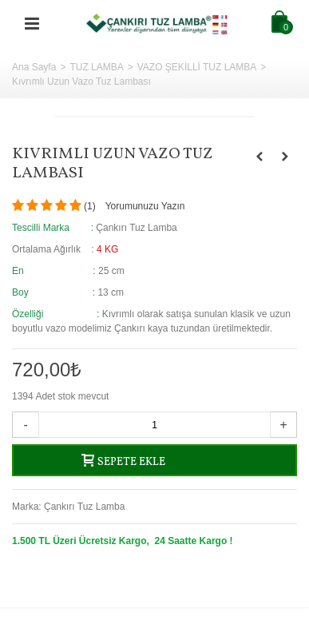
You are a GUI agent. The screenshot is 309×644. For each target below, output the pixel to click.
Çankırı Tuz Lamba (84, 507)
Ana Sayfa (34, 67)
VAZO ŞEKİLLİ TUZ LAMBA (197, 67)
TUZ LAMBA (96, 67)
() (90, 206)
